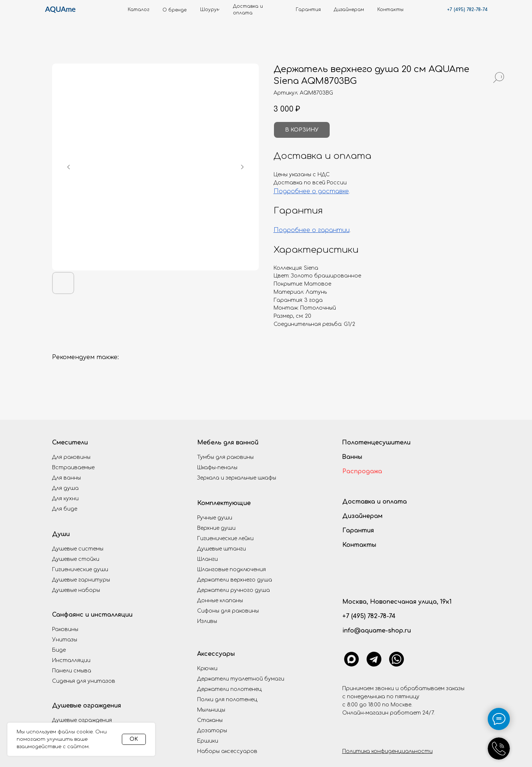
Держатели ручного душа (234, 590)
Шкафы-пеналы (217, 468)
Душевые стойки (76, 559)
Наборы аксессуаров (227, 751)
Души (61, 534)
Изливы (207, 621)
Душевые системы (78, 549)
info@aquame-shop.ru (377, 631)
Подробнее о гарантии (312, 230)
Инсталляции (71, 660)
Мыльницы (211, 710)
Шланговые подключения (231, 570)
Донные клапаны (220, 601)
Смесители (70, 443)
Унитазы (65, 640)
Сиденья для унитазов (84, 681)
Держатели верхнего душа (235, 580)
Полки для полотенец (227, 700)
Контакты (359, 545)
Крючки (207, 669)
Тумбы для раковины (225, 457)
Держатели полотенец (229, 689)
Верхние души (216, 528)
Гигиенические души (80, 570)
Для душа (65, 488)
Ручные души (215, 518)
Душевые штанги (222, 549)
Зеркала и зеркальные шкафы (237, 478)
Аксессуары (216, 654)
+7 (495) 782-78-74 (467, 10)
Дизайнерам (362, 516)
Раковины (65, 629)
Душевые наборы (76, 590)
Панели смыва (72, 671)
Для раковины (71, 457)
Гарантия (358, 531)
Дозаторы (212, 731)
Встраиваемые (73, 468)
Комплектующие (224, 503)
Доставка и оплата (375, 502)
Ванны (352, 457)
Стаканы (210, 720)
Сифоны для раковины (228, 611)
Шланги (207, 559)
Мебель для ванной (228, 443)
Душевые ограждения (87, 706)
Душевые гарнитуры (81, 580)
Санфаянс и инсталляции (92, 615)
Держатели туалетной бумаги (241, 679)
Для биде (65, 509)
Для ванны (66, 478)
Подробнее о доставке (311, 191)
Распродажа (362, 471)
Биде (59, 650)
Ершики (208, 741)
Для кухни (65, 499)
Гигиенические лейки (225, 538)
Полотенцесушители (376, 443)
